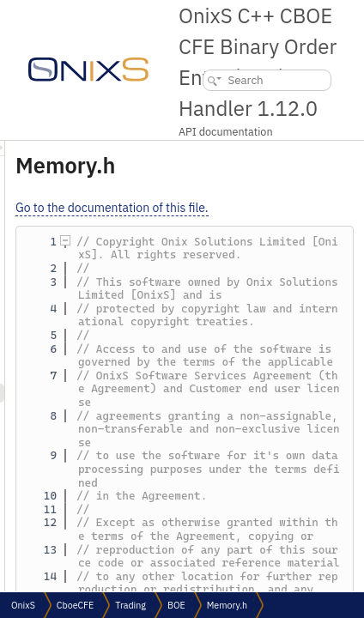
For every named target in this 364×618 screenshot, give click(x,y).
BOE (176, 605)
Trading (130, 605)
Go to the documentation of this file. (251, 208)
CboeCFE (75, 605)
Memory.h (227, 605)
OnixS (23, 605)
